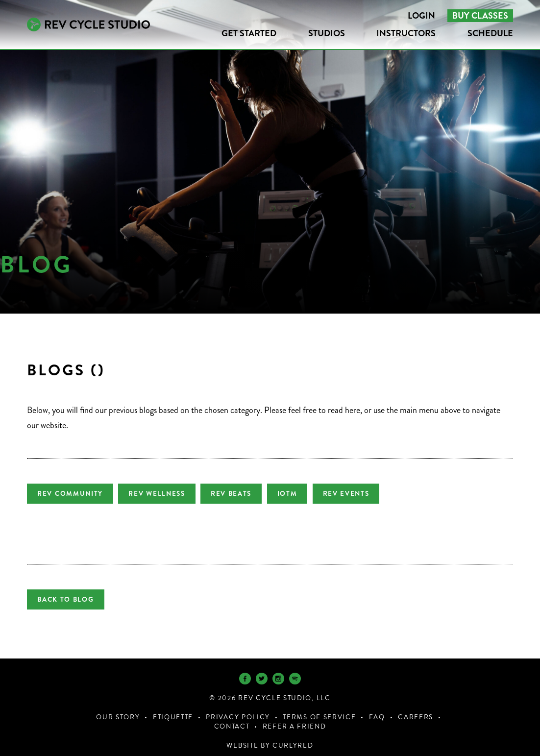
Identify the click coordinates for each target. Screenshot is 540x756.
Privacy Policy (238, 709)
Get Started (249, 33)
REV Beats (240, 494)
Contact (232, 718)
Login (421, 16)
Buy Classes (480, 16)
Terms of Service (319, 709)
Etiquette (173, 709)
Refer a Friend (295, 718)
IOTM (301, 494)
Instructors (406, 33)
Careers (416, 709)
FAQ (377, 709)
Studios (327, 33)
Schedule (490, 33)
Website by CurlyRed (270, 737)
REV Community (70, 494)
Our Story (118, 709)
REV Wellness (161, 494)
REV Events (365, 494)
